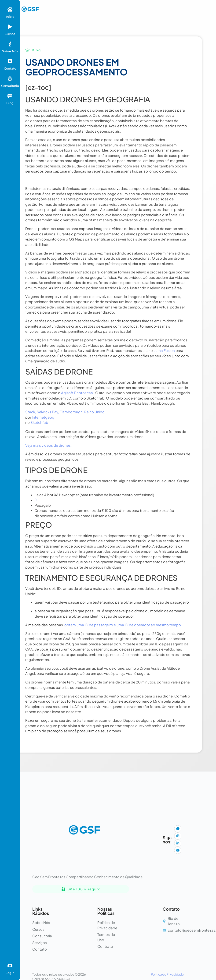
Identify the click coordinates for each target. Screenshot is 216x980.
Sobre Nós (10, 51)
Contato (10, 68)
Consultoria (10, 86)
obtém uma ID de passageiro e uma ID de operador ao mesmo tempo (123, 625)
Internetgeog (43, 417)
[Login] (10, 966)
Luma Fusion (164, 350)
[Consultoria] (10, 79)
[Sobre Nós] (10, 44)
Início (10, 17)
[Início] (10, 9)
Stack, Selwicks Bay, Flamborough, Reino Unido (65, 412)
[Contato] (10, 61)
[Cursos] (10, 27)
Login (10, 973)
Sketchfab (39, 422)
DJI (37, 500)
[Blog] (10, 96)
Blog (10, 103)
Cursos (10, 34)
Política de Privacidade (167, 974)
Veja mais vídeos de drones (48, 445)
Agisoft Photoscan (77, 393)
